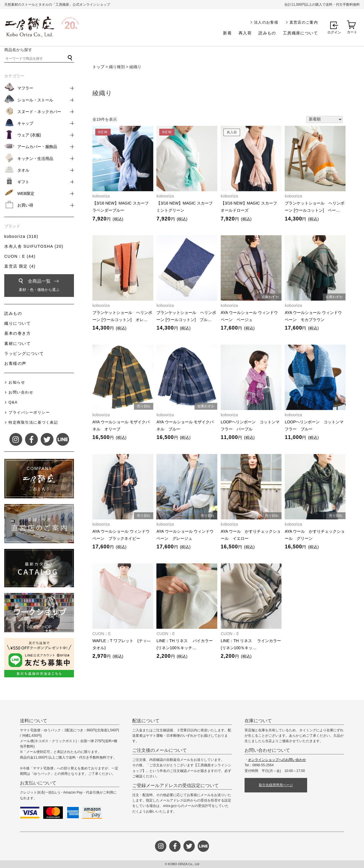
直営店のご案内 (304, 22)
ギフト (23, 182)
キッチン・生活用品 (35, 159)
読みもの (267, 33)
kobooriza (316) (21, 236)
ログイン (334, 32)
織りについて (17, 323)
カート (352, 32)
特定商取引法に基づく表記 (33, 422)
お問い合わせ (21, 392)
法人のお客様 (266, 22)
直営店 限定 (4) (20, 266)
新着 (227, 33)
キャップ (25, 123)
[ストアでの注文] (324, 120)
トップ (98, 67)
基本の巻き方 (17, 333)
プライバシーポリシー (29, 412)
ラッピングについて (24, 353)
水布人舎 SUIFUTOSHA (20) (34, 246)
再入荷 (245, 33)
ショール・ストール (35, 100)
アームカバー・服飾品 (37, 147)
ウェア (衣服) (29, 135)
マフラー (25, 88)
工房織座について (300, 33)
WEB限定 (26, 193)
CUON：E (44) (20, 256)
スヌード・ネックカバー (39, 112)
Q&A (13, 402)
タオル (23, 170)
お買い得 (25, 205)
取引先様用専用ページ (276, 785)
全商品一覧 (39, 286)
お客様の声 (15, 363)
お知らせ (17, 382)
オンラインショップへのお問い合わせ (277, 760)
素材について (17, 344)
